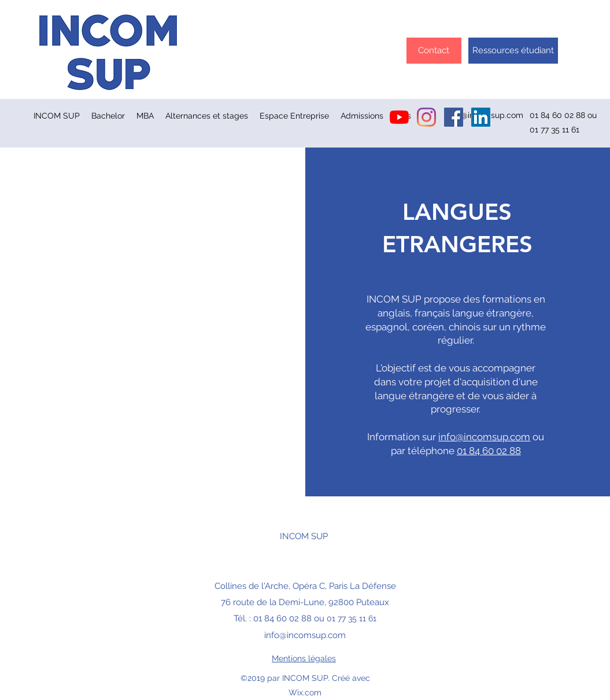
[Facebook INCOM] (454, 117)
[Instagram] (426, 117)
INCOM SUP (304, 536)
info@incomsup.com (484, 437)
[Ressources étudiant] (513, 51)
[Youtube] (399, 117)
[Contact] (434, 51)
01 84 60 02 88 (489, 451)
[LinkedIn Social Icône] (481, 117)
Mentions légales (304, 658)
